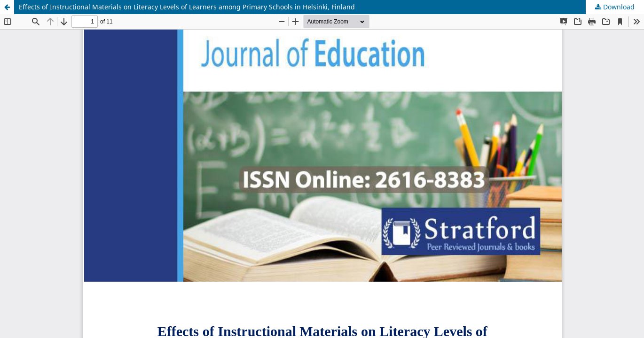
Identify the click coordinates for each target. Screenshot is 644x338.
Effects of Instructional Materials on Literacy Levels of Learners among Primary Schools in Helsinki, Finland (187, 7)
